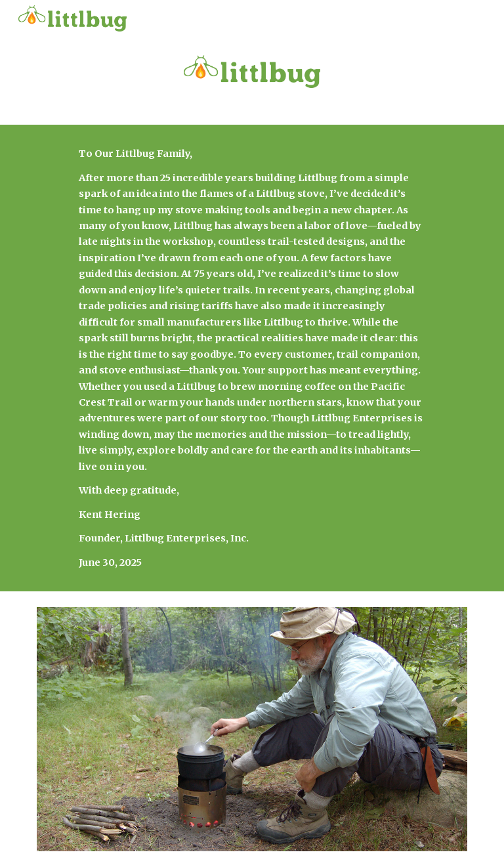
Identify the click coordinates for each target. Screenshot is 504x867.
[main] (252, 358)
